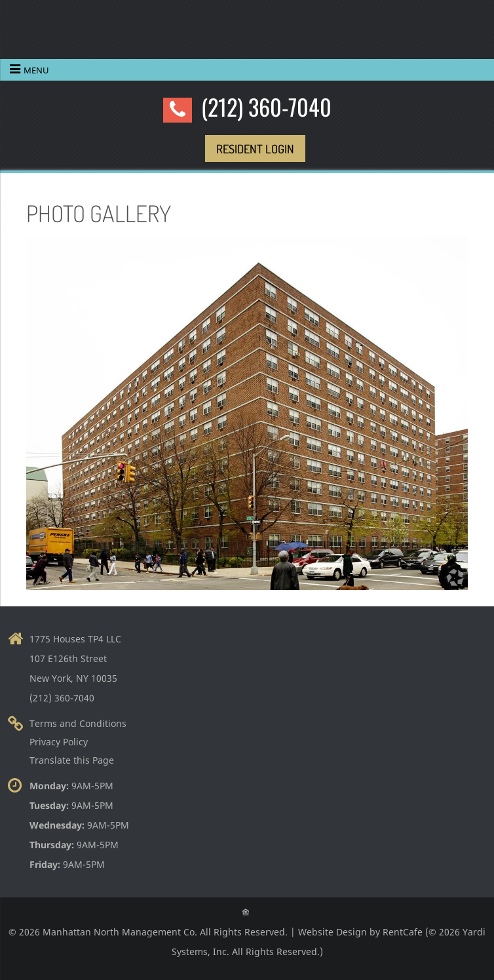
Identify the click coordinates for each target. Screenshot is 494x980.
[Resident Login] (255, 148)
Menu (36, 70)
